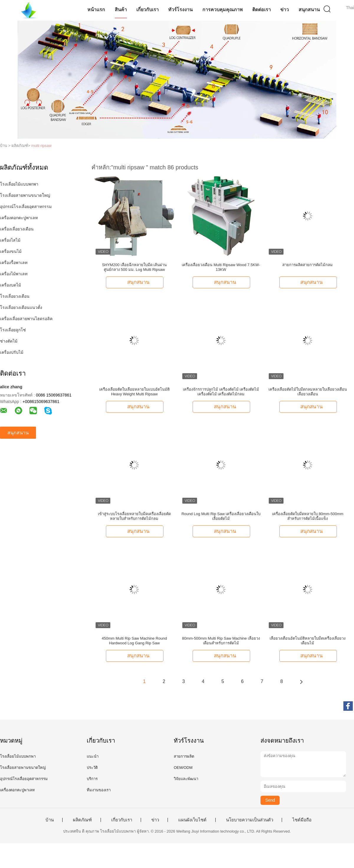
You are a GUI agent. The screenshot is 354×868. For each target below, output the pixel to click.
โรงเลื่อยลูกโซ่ (13, 330)
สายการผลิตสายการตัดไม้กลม (308, 265)
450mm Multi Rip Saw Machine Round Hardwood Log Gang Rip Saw (134, 641)
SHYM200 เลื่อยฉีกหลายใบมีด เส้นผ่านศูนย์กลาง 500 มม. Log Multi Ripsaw (134, 267)
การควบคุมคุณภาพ (223, 10)
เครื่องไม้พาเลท (14, 274)
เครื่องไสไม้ (10, 240)
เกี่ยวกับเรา (147, 10)
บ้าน (50, 820)
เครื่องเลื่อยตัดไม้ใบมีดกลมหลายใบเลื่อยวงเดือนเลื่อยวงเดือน (308, 392)
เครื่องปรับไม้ (12, 352)
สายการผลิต (184, 756)
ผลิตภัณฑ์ (82, 820)
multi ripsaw (41, 146)
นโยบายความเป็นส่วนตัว (250, 820)
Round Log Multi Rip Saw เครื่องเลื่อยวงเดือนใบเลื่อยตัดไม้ (221, 516)
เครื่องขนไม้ (11, 251)
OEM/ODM (183, 768)
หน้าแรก (96, 10)
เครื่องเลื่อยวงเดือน (17, 229)
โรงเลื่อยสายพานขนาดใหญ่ (25, 195)
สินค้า (121, 10)
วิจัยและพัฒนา (186, 779)
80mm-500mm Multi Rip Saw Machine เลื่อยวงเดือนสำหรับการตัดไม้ (221, 641)
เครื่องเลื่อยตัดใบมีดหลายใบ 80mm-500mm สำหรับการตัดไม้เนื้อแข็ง (308, 516)
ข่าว (285, 10)
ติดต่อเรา (262, 10)
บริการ (92, 779)
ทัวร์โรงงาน (180, 10)
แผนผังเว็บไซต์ (192, 820)
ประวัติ (92, 768)
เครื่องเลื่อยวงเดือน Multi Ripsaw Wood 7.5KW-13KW (221, 267)
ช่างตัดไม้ (9, 341)
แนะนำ (93, 756)
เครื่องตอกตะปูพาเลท (19, 218)
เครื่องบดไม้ (10, 285)
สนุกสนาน (309, 10)
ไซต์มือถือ (302, 820)
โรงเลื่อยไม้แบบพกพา (19, 184)
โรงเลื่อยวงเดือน (15, 296)
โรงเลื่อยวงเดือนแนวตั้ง (21, 307)
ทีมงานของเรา (99, 790)
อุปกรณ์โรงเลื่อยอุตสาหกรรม (26, 207)
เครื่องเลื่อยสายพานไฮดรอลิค (26, 319)
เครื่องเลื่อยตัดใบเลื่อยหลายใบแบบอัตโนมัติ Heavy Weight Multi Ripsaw (134, 392)
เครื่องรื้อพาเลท (14, 263)
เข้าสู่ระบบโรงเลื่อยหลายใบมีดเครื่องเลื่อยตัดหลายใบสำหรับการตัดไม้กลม (134, 516)
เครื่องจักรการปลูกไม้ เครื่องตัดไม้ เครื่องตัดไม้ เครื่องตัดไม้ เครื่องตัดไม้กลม (221, 392)
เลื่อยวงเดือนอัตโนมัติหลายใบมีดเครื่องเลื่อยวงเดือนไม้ (308, 641)
